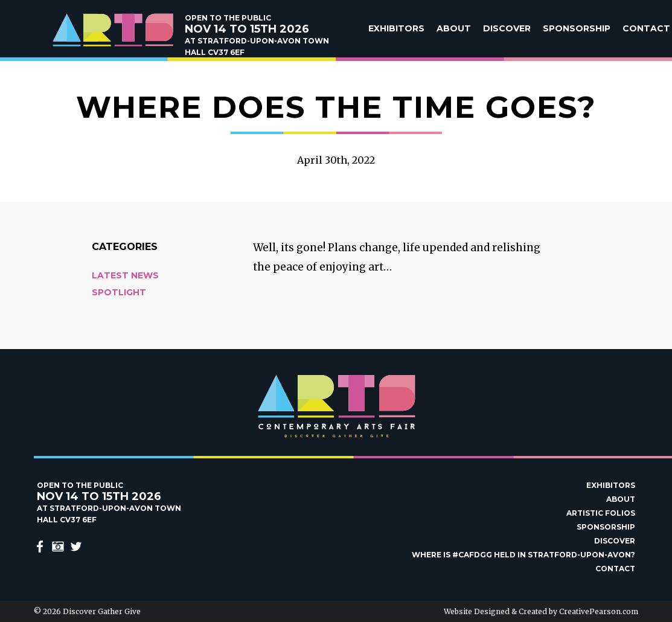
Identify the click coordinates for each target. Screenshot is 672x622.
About (454, 28)
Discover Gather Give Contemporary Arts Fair (112, 30)
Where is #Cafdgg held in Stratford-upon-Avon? (523, 555)
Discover (507, 28)
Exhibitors (396, 28)
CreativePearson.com (599, 611)
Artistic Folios (601, 513)
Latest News (125, 275)
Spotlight (119, 292)
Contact (646, 28)
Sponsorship (577, 28)
